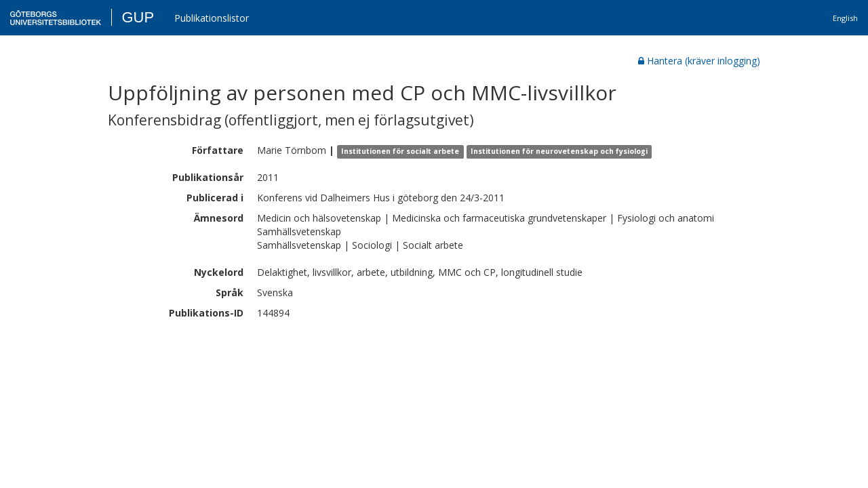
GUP (138, 17)
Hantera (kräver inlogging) (699, 61)
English (845, 18)
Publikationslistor (212, 18)
